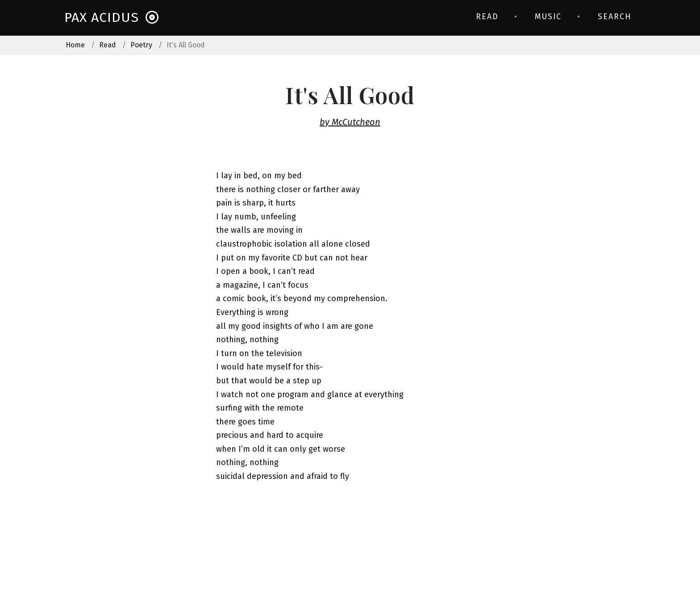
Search (615, 17)
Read (487, 17)
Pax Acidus (112, 18)
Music (548, 17)
